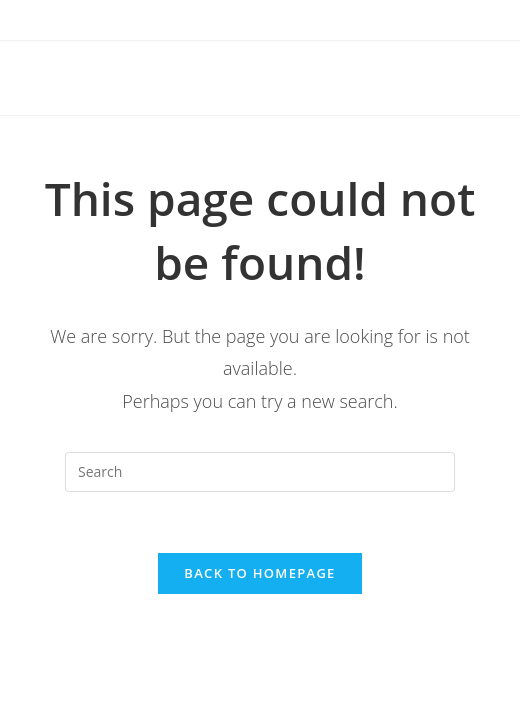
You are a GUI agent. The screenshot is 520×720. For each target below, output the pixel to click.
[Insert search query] (260, 472)
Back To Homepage (259, 573)
